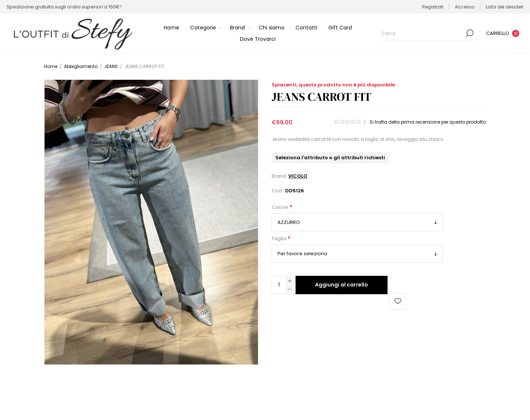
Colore (280, 207)
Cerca (470, 33)
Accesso (465, 7)
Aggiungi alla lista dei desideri (398, 301)
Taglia (280, 239)
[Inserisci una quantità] (279, 285)
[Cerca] (427, 33)
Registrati (433, 7)
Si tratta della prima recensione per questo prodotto (428, 122)
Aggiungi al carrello (342, 285)
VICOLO (298, 176)
